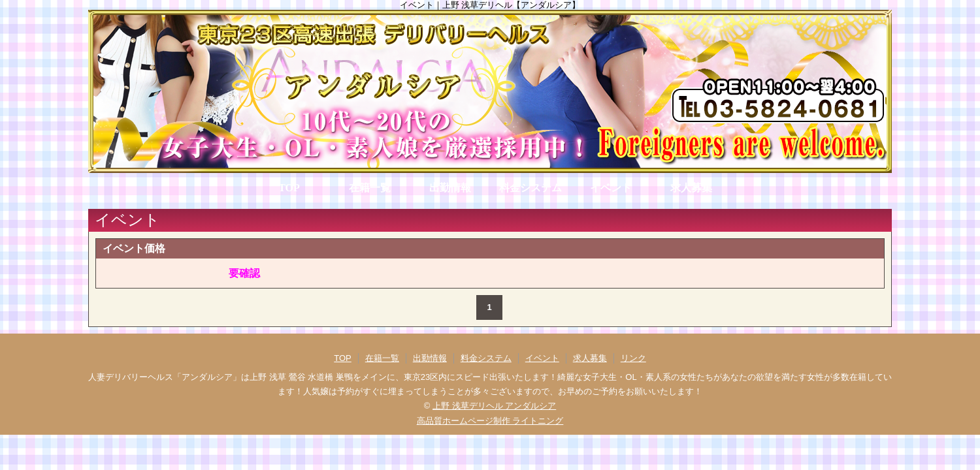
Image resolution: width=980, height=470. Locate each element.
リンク (633, 358)
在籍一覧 (370, 188)
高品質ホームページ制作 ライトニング (490, 421)
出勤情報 (450, 188)
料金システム (531, 188)
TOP (289, 188)
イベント (611, 188)
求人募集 (691, 188)
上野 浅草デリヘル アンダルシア (494, 406)
